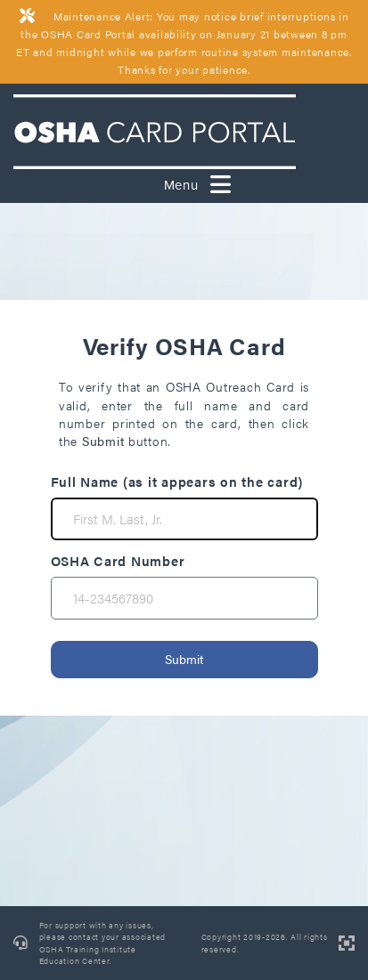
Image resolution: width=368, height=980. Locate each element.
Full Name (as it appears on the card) (177, 481)
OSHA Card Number (118, 560)
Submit (184, 659)
